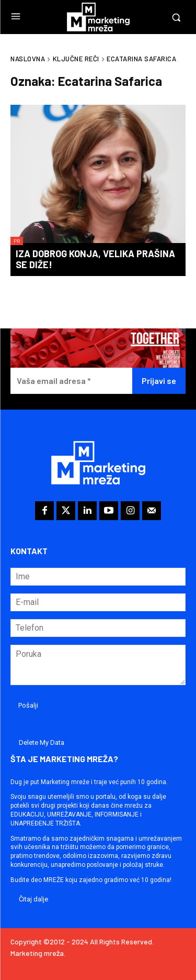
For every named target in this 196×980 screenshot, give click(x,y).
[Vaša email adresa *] (71, 381)
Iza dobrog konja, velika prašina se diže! (95, 259)
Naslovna (28, 59)
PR (17, 241)
